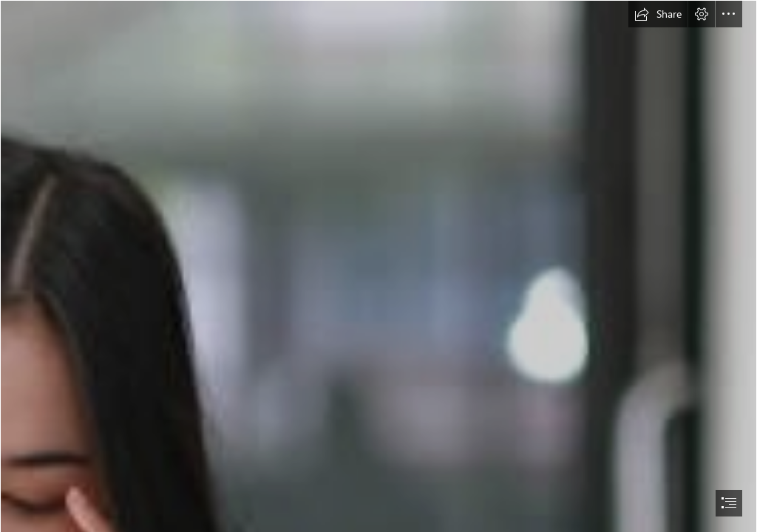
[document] (378, 266)
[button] (658, 14)
